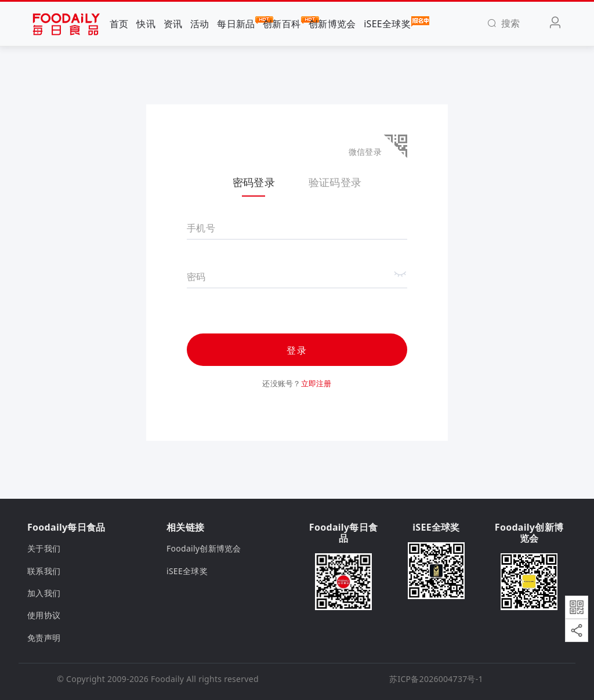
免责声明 (44, 638)
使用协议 (44, 615)
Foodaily (167, 679)
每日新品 (236, 23)
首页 (119, 24)
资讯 (173, 24)
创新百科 (282, 23)
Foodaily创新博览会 (204, 548)
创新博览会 (332, 24)
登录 (297, 350)
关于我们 (44, 548)
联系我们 (44, 571)
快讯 (146, 24)
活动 (200, 24)
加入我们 (44, 593)
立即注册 (316, 383)
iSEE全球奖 (387, 23)
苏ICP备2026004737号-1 (436, 679)
